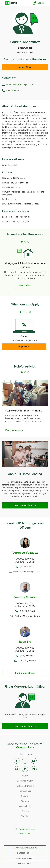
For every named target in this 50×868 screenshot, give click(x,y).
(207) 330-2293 (14, 91)
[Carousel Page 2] (25, 242)
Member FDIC (25, 834)
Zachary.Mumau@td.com (27, 616)
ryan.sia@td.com (27, 661)
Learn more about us (25, 505)
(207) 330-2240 (27, 611)
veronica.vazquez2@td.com (27, 572)
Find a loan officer (25, 673)
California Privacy (32, 781)
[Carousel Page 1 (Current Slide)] (22, 242)
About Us (34, 801)
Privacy (34, 776)
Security (34, 796)
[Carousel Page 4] (30, 312)
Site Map (34, 816)
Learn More (25, 285)
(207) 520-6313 (27, 567)
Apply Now (25, 67)
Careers (34, 811)
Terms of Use (33, 791)
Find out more (13, 430)
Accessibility (33, 806)
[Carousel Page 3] (28, 242)
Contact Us (32, 747)
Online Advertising (32, 786)
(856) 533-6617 (27, 656)
